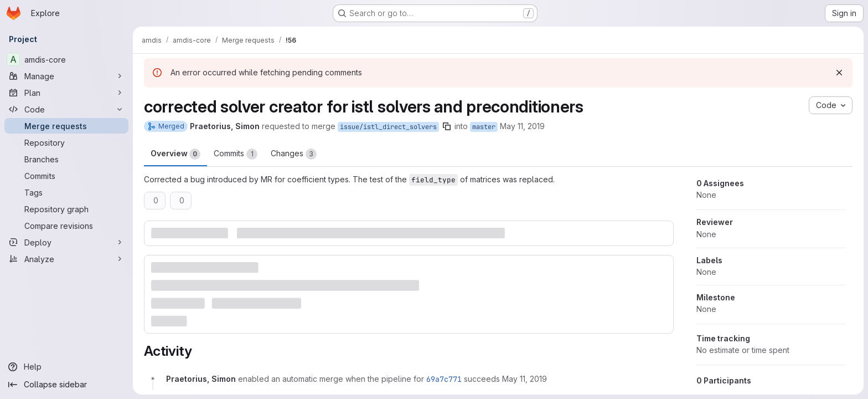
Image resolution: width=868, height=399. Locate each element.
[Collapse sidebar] (66, 385)
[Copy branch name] (447, 126)
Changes (294, 154)
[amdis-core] (66, 59)
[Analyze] (66, 259)
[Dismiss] (839, 73)
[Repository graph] (66, 209)
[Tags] (66, 192)
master (484, 127)
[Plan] (66, 93)
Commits (236, 154)
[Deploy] (66, 242)
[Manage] (66, 76)
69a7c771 (444, 379)
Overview (175, 154)
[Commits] (66, 176)
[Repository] (66, 142)
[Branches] (66, 159)
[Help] (66, 367)
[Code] (66, 109)
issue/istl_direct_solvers (388, 127)
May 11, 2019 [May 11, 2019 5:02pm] (522, 126)
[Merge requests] (66, 126)
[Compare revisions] (66, 226)
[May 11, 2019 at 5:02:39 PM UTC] (525, 379)
